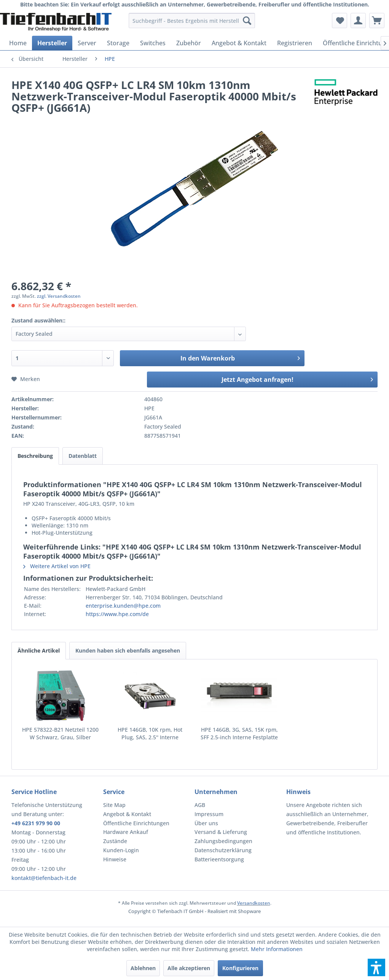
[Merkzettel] (340, 21)
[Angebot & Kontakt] (239, 43)
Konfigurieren (240, 968)
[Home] (18, 43)
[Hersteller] (52, 43)
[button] (376, 967)
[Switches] (153, 43)
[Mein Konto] (358, 21)
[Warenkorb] (377, 21)
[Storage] (118, 43)
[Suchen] (247, 21)
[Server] (87, 43)
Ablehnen (143, 968)
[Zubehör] (189, 43)
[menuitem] (192, 21)
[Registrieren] (295, 43)
